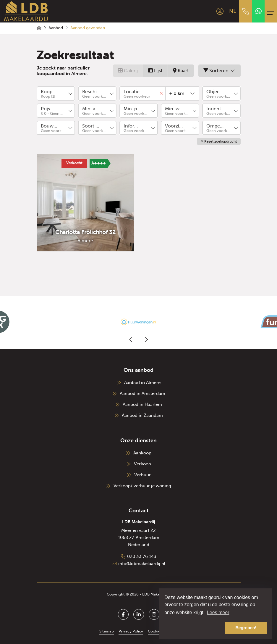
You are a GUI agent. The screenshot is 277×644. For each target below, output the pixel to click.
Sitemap (107, 631)
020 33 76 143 (142, 556)
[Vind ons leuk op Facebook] (123, 614)
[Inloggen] (220, 11)
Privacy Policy (131, 631)
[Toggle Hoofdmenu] (271, 11)
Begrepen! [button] (246, 628)
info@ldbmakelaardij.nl (142, 564)
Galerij (128, 71)
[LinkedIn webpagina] (139, 614)
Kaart (181, 71)
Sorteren (220, 71)
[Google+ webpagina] (154, 614)
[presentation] (131, 340)
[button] (219, 141)
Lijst (155, 71)
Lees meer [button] (218, 612)
